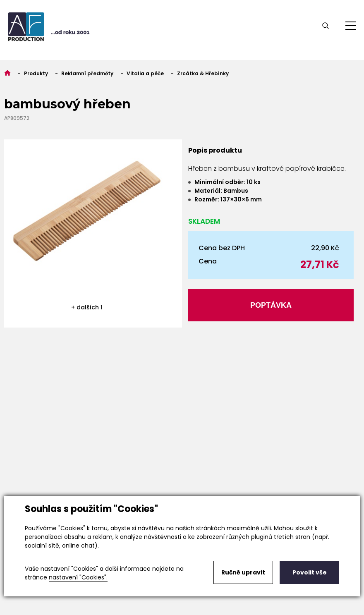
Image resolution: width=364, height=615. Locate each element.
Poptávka (271, 305)
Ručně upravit (243, 572)
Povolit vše (310, 572)
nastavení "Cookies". (78, 577)
